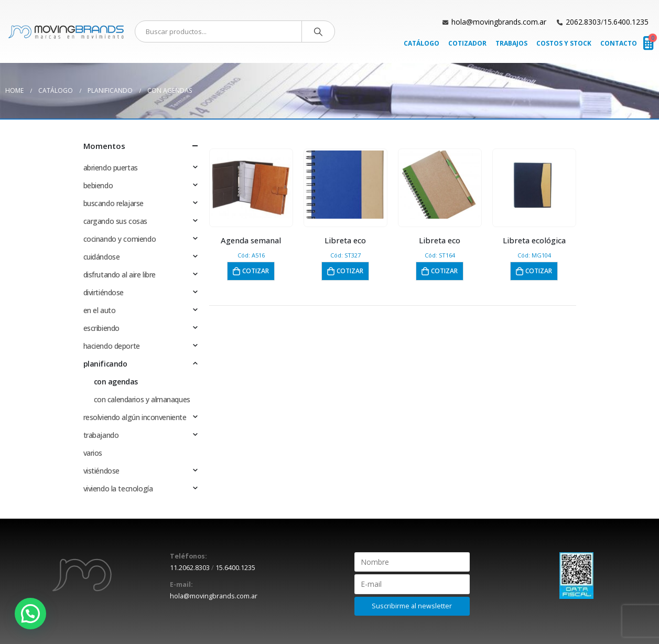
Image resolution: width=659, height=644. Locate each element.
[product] (251, 185)
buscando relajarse (114, 203)
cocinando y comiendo (120, 239)
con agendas (116, 382)
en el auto (100, 310)
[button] (30, 614)
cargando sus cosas (115, 221)
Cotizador (467, 43)
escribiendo (101, 328)
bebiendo (98, 185)
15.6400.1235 (626, 22)
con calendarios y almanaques (142, 399)
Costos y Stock (564, 43)
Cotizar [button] (256, 271)
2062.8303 (583, 22)
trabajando (101, 435)
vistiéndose (101, 471)
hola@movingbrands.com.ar (499, 22)
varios (93, 453)
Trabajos (511, 43)
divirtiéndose (104, 292)
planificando (105, 364)
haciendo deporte (112, 346)
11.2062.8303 (190, 568)
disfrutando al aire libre (120, 275)
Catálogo (422, 43)
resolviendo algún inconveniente (135, 417)
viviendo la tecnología (118, 489)
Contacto (619, 43)
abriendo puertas (111, 168)
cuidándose (102, 257)
